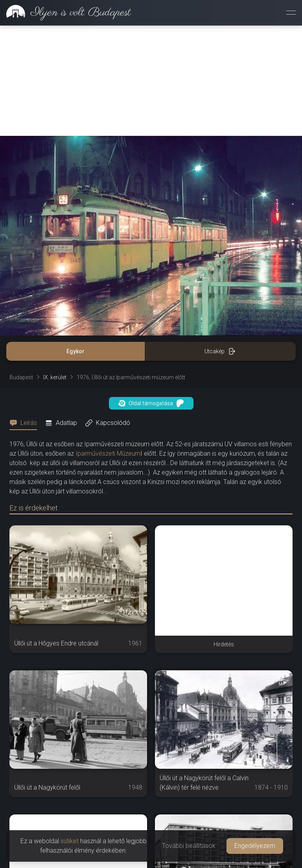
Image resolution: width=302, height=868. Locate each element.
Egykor (75, 351)
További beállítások (189, 846)
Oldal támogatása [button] (151, 403)
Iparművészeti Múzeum (108, 453)
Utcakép (220, 351)
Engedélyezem (255, 846)
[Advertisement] (151, 81)
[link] (65, 13)
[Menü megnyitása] (291, 13)
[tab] (26, 423)
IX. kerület (55, 377)
